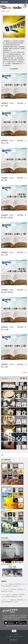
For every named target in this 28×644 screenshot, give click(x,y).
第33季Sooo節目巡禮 (6, 510)
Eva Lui (5, 589)
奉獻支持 (9, 626)
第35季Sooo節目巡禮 (6, 462)
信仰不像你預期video (6, 540)
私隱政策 (14, 626)
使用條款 (19, 626)
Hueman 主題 (19, 637)
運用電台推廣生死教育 (7, 564)
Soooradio (4, 2)
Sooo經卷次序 (14, 69)
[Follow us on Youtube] (24, 378)
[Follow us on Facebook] (21, 378)
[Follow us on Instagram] (26, 378)
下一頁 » (24, 373)
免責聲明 (24, 626)
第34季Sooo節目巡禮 (6, 486)
